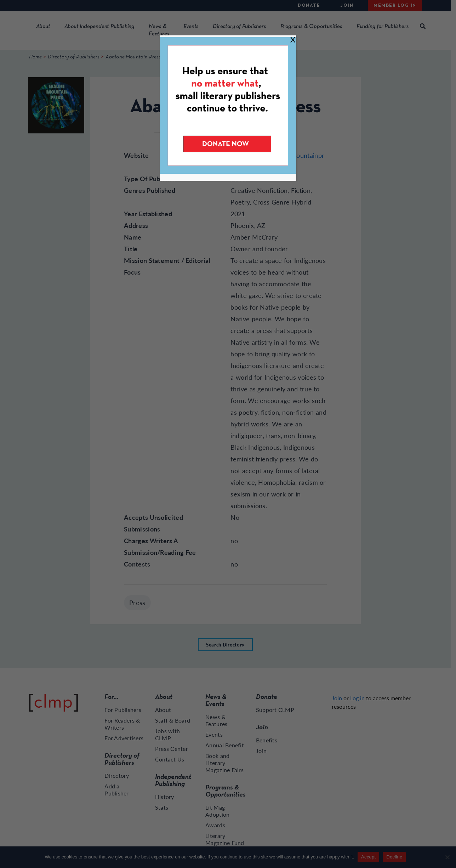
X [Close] (293, 39)
